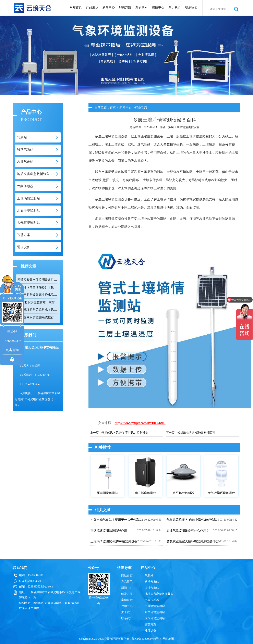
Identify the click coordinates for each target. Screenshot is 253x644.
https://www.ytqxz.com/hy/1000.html (140, 423)
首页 (113, 108)
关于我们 (174, 7)
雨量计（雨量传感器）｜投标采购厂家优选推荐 (38, 287)
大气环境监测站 (155, 618)
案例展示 (142, 7)
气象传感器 (152, 600)
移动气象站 (152, 582)
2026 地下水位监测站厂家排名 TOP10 (38, 302)
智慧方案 (150, 624)
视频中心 (158, 7)
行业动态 (141, 108)
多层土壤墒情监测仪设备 (184, 127)
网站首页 (76, 7)
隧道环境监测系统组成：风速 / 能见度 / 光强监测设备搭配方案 (38, 310)
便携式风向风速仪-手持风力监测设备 (125, 433)
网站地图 (168, 639)
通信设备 (150, 630)
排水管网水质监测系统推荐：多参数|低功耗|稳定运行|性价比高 (38, 317)
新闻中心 (109, 7)
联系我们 (191, 7)
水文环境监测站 (155, 612)
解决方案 (125, 7)
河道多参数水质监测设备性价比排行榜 (38, 280)
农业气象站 (152, 588)
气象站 (149, 576)
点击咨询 (12, 350)
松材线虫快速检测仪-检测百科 (196, 433)
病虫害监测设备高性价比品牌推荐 (38, 295)
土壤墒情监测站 (155, 606)
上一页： (96, 433)
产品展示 (92, 7)
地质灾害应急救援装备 (159, 594)
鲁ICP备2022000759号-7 (146, 639)
